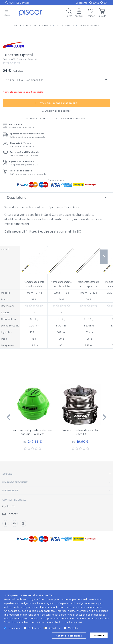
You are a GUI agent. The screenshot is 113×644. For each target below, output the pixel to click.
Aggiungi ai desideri (57, 207)
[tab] (56, 294)
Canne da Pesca (65, 25)
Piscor (18, 25)
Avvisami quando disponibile (56, 199)
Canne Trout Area (89, 25)
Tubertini (32, 156)
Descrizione (17, 294)
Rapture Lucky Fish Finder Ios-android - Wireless (33, 528)
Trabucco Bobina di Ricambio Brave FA (80, 528)
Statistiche (54, 628)
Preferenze (34, 628)
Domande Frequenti (15, 579)
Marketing (74, 628)
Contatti (23, 3)
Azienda (7, 571)
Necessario (14, 628)
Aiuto (10, 3)
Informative (10, 587)
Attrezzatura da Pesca (38, 25)
